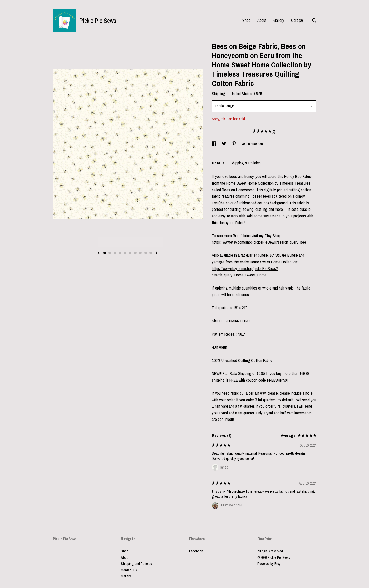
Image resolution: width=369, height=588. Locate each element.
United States (241, 94)
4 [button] (120, 253)
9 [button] (146, 253)
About (262, 20)
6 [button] (130, 253)
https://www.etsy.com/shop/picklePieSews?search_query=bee (259, 242)
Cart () (297, 20)
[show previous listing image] (99, 253)
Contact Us (129, 570)
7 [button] (135, 253)
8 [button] (140, 253)
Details (219, 163)
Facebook (196, 551)
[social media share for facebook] (214, 144)
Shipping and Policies (136, 564)
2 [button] (110, 253)
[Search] (314, 21)
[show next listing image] (157, 253)
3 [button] (115, 253)
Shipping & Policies (246, 163)
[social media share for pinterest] (235, 144)
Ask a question (253, 144)
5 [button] (125, 253)
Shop (246, 20)
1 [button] (105, 253)
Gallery (279, 20)
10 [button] (151, 253)
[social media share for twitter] (224, 144)
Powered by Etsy (269, 564)
